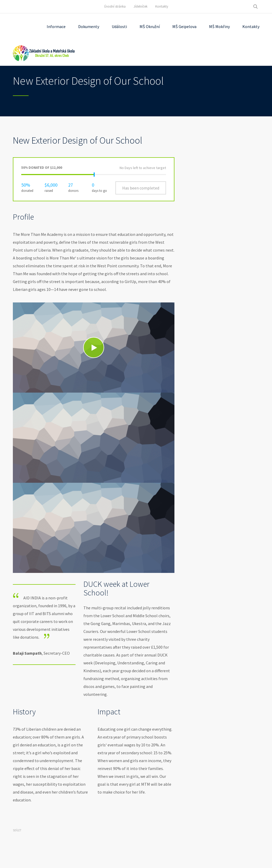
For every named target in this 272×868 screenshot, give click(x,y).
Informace (56, 26)
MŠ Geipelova (184, 26)
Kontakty (162, 6)
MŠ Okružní (150, 26)
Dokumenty (89, 26)
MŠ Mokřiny (219, 26)
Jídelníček (140, 6)
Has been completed (141, 188)
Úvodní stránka (115, 6)
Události (119, 26)
